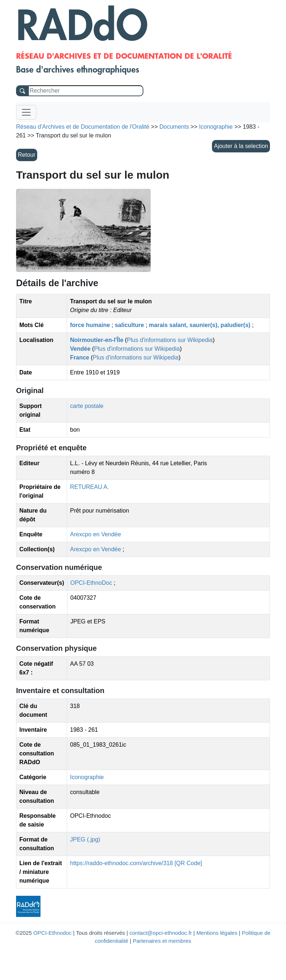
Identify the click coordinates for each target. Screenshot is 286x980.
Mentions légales (217, 933)
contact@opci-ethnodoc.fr (161, 933)
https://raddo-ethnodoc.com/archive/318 (121, 863)
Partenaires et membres (162, 941)
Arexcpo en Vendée (96, 534)
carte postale (87, 406)
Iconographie (87, 777)
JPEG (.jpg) (85, 839)
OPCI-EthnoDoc (91, 583)
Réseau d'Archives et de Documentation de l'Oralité (83, 127)
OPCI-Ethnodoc (52, 933)
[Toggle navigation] (26, 112)
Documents (174, 127)
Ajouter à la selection (241, 146)
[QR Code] (188, 863)
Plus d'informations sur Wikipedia (170, 340)
